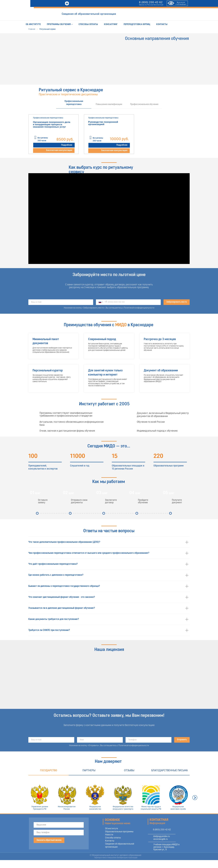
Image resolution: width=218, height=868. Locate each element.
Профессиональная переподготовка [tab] (74, 103)
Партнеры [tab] (89, 771)
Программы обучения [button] (59, 24)
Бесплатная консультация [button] (59, 150)
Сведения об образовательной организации (89, 14)
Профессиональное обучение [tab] (144, 104)
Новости (109, 835)
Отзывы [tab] (129, 771)
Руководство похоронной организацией (103, 123)
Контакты (162, 24)
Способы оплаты (88, 24)
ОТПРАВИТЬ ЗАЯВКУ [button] (133, 14)
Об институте (33, 24)
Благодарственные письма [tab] (169, 771)
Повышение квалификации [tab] (109, 104)
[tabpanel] (109, 134)
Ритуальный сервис (48, 29)
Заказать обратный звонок (49, 840)
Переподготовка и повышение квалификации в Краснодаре (116, 858)
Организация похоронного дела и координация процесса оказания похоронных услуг (52, 124)
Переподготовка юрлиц (137, 24)
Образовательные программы (119, 832)
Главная (32, 29)
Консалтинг (111, 24)
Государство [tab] (49, 771)
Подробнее (67, 145)
